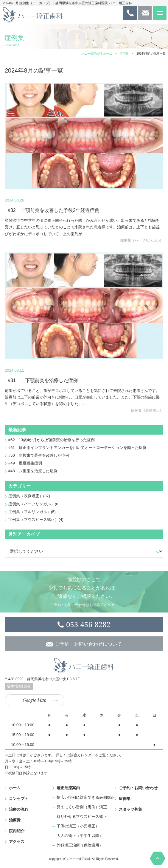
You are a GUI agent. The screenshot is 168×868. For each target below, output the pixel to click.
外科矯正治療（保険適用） (80, 845)
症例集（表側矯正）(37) (29, 496)
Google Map (35, 700)
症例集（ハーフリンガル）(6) (34, 504)
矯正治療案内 (68, 788)
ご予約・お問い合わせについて (88, 644)
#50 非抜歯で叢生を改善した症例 (39, 455)
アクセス (17, 842)
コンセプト (19, 799)
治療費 (15, 820)
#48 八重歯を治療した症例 (33, 471)
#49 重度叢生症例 (25, 463)
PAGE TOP (158, 858)
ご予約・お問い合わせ (138, 788)
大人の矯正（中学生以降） (80, 836)
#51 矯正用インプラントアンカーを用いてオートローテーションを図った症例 (77, 448)
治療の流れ (19, 809)
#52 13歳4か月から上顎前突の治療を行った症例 (52, 440)
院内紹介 (17, 831)
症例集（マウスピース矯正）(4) (36, 520)
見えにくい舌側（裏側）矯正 (82, 807)
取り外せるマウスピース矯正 (82, 817)
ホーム (15, 788)
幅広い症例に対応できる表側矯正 (86, 797)
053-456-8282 (88, 624)
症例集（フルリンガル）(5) (32, 512)
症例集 (124, 54)
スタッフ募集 (130, 809)
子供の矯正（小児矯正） (78, 826)
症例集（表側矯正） (147, 410)
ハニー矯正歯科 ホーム (97, 54)
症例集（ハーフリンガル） (142, 240)
